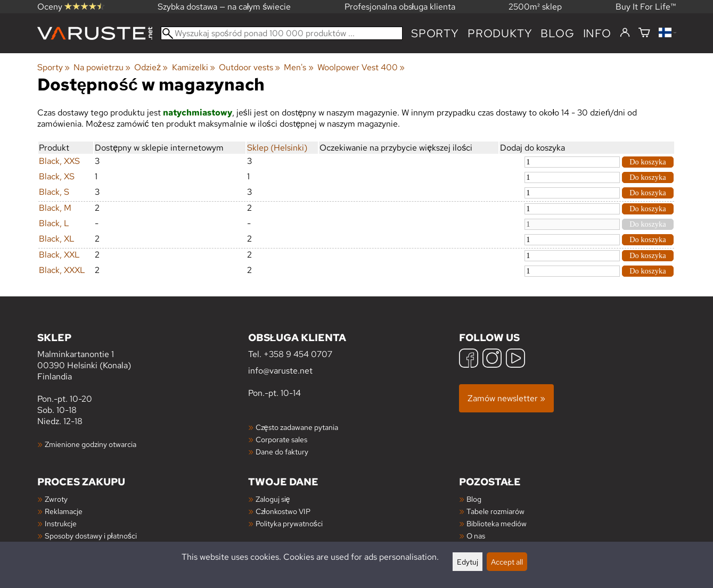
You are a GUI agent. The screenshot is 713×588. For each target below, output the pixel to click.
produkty (500, 33)
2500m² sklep (535, 7)
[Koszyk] (644, 33)
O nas (476, 536)
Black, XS (57, 176)
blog (557, 33)
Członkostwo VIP (283, 511)
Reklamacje (64, 511)
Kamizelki (194, 67)
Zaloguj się (273, 499)
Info (597, 33)
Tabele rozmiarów (495, 511)
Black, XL (57, 239)
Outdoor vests (249, 67)
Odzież (151, 67)
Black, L (54, 223)
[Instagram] (492, 359)
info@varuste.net (280, 371)
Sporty (435, 33)
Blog (474, 499)
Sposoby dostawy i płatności (91, 536)
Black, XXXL (62, 270)
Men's (298, 67)
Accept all (507, 562)
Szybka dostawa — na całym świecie (224, 7)
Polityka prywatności (289, 523)
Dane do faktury (282, 452)
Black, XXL (59, 255)
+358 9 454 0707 (298, 354)
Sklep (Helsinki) (277, 148)
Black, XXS (59, 161)
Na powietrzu (102, 67)
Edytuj (468, 562)
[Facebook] (469, 359)
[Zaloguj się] (625, 33)
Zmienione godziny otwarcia (91, 444)
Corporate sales (281, 439)
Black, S (54, 192)
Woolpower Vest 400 (361, 67)
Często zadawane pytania (297, 427)
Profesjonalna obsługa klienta (400, 7)
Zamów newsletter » (506, 398)
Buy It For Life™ (646, 7)
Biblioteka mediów (497, 523)
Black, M (55, 208)
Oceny (71, 7)
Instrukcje (61, 523)
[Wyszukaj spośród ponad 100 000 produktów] (282, 33)
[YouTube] (515, 359)
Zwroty (56, 499)
